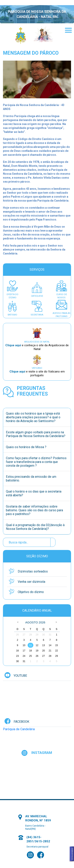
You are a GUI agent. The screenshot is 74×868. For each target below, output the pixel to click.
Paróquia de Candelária (19, 729)
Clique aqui (14, 345)
